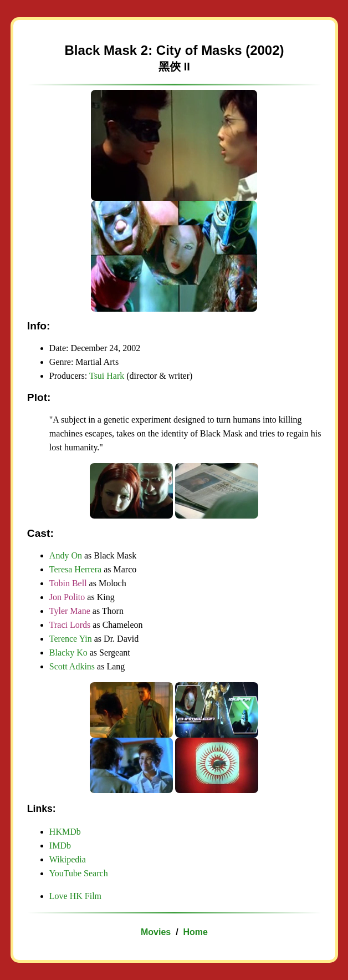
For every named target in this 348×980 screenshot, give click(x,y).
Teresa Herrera (75, 569)
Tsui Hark (107, 376)
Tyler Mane (70, 611)
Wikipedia (68, 859)
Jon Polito (67, 597)
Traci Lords (70, 625)
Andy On (66, 555)
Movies (156, 932)
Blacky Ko (68, 653)
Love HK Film (75, 896)
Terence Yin (71, 639)
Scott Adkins (72, 666)
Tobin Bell (68, 583)
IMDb (60, 846)
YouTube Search (79, 873)
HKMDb (65, 832)
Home (195, 932)
